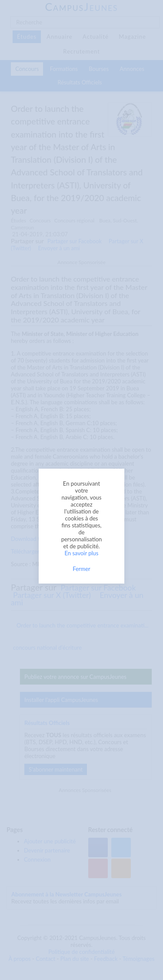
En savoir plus (82, 553)
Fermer (81, 569)
